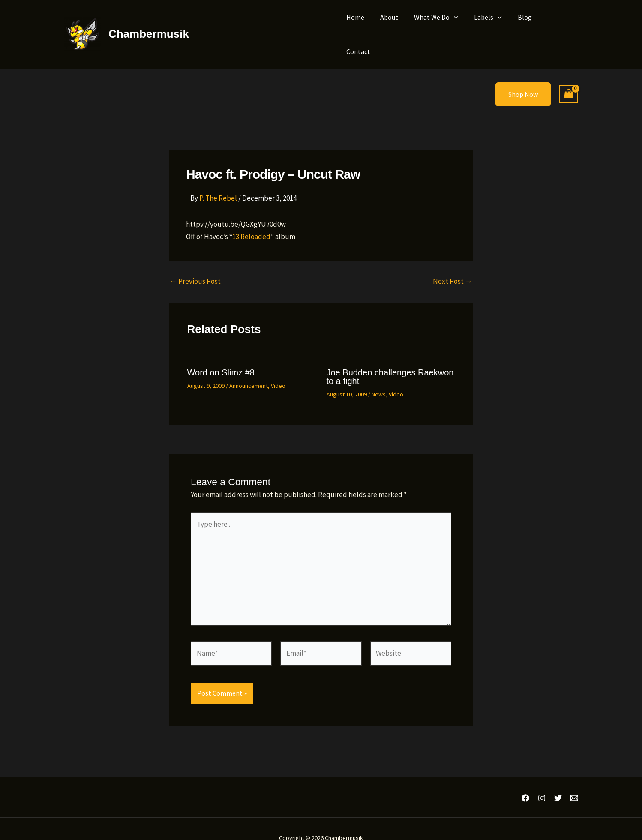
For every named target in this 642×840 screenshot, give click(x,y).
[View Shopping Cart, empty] (569, 76)
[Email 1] (574, 780)
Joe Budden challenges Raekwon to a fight (390, 359)
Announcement (249, 368)
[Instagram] (542, 780)
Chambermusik (149, 25)
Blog (526, 25)
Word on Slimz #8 (221, 354)
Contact (559, 25)
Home (366, 25)
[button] (460, 25)
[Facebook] (525, 780)
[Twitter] (558, 780)
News (379, 376)
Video (278, 368)
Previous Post (195, 263)
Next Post (453, 263)
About (398, 25)
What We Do (442, 25)
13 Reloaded (251, 219)
